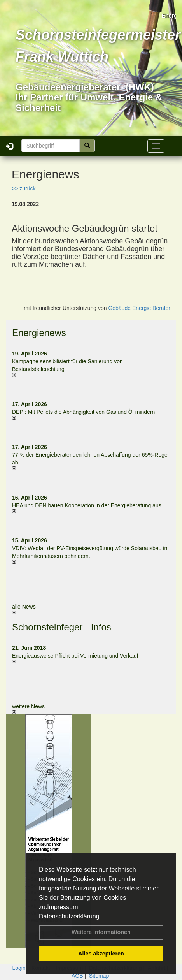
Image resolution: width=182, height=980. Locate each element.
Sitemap (99, 976)
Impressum (62, 907)
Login (19, 968)
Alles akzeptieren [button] (101, 954)
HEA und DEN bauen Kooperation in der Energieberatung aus (87, 505)
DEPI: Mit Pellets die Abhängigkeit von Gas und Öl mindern (87, 412)
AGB (77, 976)
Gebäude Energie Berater (139, 308)
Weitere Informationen (101, 932)
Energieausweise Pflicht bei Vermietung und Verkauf (75, 656)
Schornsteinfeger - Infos (62, 627)
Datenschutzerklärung (69, 916)
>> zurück (24, 188)
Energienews (39, 333)
